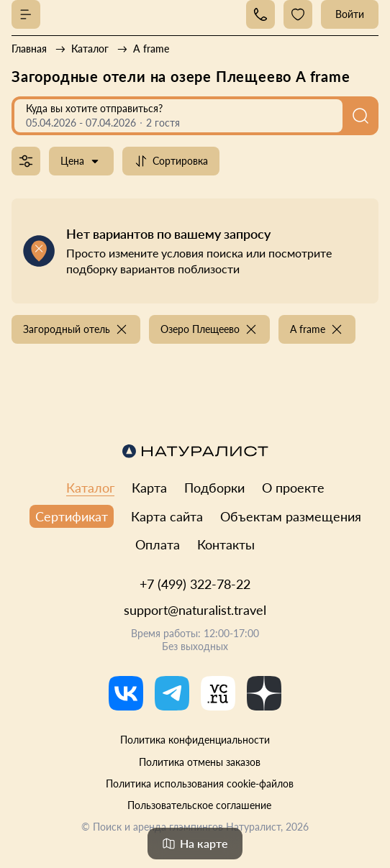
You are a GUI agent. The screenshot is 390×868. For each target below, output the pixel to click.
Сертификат (72, 516)
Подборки (214, 488)
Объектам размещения (291, 516)
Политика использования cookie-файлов (200, 784)
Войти (350, 14)
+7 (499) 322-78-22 (195, 584)
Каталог (90, 488)
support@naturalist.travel (195, 610)
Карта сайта (167, 516)
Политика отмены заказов (200, 762)
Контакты (226, 544)
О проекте (293, 488)
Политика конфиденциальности (195, 740)
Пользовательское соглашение (199, 805)
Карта (149, 488)
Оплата (158, 544)
